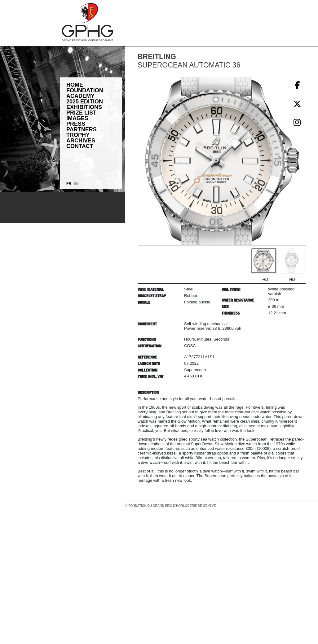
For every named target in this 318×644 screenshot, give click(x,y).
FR (69, 184)
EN (76, 184)
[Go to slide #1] (264, 261)
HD (265, 279)
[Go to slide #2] (292, 261)
